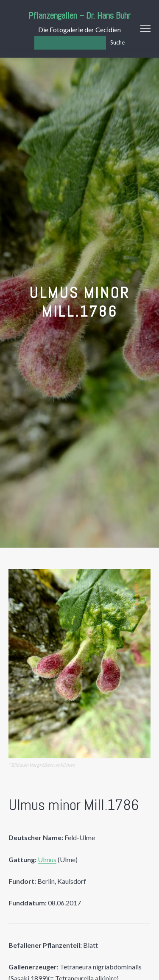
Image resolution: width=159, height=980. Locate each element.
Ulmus (47, 859)
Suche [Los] (117, 42)
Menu (145, 29)
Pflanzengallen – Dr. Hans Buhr (79, 15)
